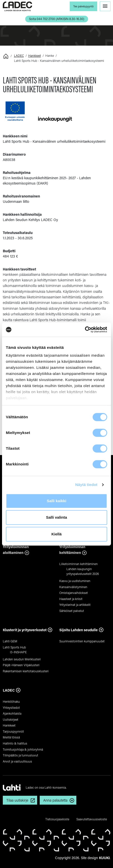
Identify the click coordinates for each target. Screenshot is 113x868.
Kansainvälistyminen (73, 587)
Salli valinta (57, 517)
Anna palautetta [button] (55, 800)
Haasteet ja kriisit (71, 599)
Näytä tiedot (86, 485)
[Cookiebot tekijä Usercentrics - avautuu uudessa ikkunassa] (85, 330)
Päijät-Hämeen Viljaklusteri (21, 665)
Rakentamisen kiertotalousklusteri (26, 671)
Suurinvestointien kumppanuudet (82, 641)
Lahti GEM (10, 641)
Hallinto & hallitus (15, 743)
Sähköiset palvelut (72, 611)
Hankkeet (35, 56)
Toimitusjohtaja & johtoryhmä (23, 749)
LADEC (19, 56)
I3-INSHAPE (18, 652)
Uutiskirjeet (11, 719)
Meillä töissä (11, 737)
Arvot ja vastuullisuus (17, 761)
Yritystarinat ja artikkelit (75, 605)
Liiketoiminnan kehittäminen (79, 564)
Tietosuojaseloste (57, 819)
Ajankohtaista (12, 713)
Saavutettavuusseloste (92, 819)
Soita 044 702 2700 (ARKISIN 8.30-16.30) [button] (57, 19)
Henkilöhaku (11, 701)
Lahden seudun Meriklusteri (22, 659)
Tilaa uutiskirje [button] (17, 800)
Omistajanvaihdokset (74, 593)
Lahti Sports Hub (14, 647)
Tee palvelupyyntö (83, 6)
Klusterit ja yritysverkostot (25, 630)
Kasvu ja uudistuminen (75, 581)
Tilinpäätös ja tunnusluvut (20, 755)
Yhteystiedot (11, 708)
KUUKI (104, 858)
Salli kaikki (57, 501)
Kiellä (56, 534)
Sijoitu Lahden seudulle (79, 630)
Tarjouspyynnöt (13, 731)
